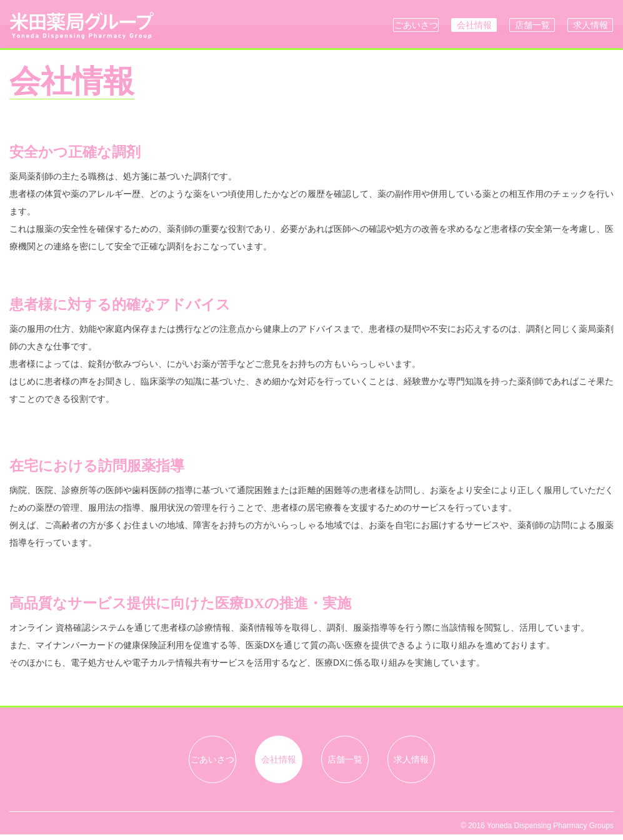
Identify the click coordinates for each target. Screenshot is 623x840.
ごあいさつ (416, 25)
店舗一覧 (532, 25)
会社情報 (474, 25)
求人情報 (591, 25)
